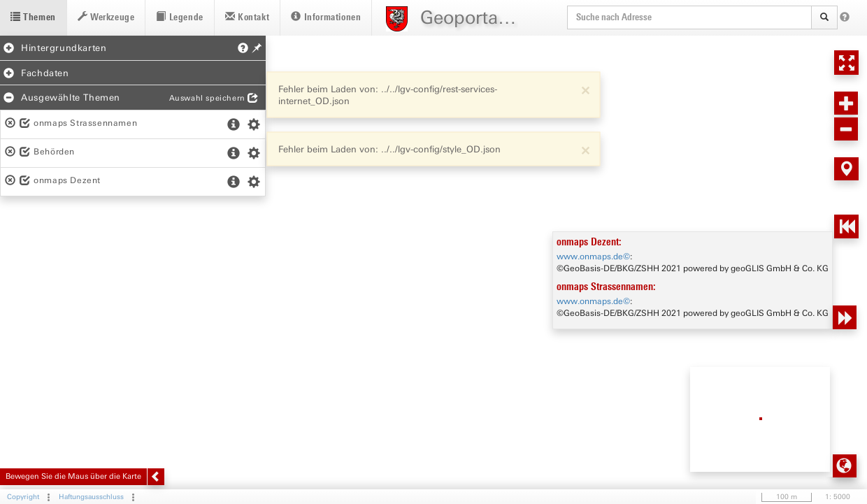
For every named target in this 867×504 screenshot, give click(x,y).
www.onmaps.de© (593, 257)
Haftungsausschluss (91, 497)
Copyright (23, 497)
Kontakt (247, 17)
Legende (179, 17)
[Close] (585, 89)
